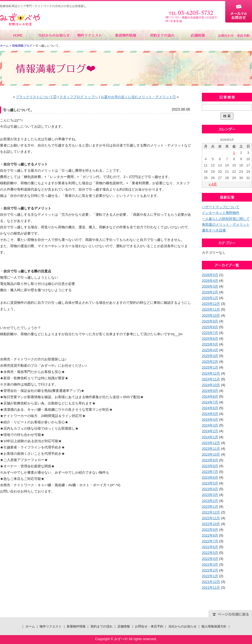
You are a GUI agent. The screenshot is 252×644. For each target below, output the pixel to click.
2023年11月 (211, 449)
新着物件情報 (126, 35)
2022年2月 (210, 570)
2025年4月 (210, 350)
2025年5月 (210, 344)
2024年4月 (210, 420)
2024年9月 (210, 391)
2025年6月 (210, 339)
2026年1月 (210, 298)
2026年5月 (210, 275)
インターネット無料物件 (221, 213)
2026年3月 (210, 286)
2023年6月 (210, 477)
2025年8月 (210, 327)
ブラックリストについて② (36, 97)
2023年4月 (210, 489)
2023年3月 (210, 495)
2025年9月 (210, 321)
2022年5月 (210, 553)
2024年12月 (211, 373)
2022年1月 (210, 576)
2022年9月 (210, 530)
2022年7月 (210, 541)
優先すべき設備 (214, 230)
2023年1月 (210, 507)
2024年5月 (210, 414)
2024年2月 (210, 431)
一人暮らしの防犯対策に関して (226, 219)
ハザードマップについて (221, 207)
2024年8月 (210, 396)
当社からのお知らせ (54, 35)
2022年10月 (211, 524)
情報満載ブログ (22, 46)
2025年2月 (210, 362)
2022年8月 (210, 535)
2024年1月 (210, 437)
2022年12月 (211, 512)
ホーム (18, 35)
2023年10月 (211, 454)
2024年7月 (210, 402)
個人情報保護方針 (214, 626)
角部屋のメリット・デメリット (226, 224)
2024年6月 (210, 408)
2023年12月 (211, 443)
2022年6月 (210, 547)
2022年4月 (210, 559)
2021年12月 (211, 582)
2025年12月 (211, 304)
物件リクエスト (90, 35)
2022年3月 (210, 564)
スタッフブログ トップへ (79, 97)
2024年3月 (210, 425)
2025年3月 (210, 356)
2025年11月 (211, 309)
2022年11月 (211, 518)
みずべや (20, 20)
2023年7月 (210, 472)
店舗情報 (198, 35)
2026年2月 (210, 292)
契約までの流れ (162, 35)
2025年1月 (210, 367)
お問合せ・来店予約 (234, 35)
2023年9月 (210, 460)
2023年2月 (210, 501)
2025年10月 (211, 315)
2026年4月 (210, 281)
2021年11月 (211, 588)
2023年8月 (210, 466)
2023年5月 (210, 483)
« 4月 (213, 184)
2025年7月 (210, 333)
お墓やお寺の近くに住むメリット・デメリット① (138, 97)
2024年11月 (211, 379)
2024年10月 (211, 385)
